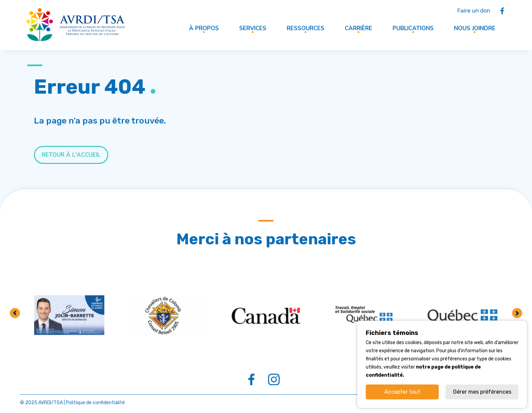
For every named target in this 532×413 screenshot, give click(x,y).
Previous (15, 369)
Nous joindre (475, 28)
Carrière (358, 28)
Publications (413, 28)
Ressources (306, 28)
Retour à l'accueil (71, 155)
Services (253, 28)
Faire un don (474, 11)
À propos (204, 28)
